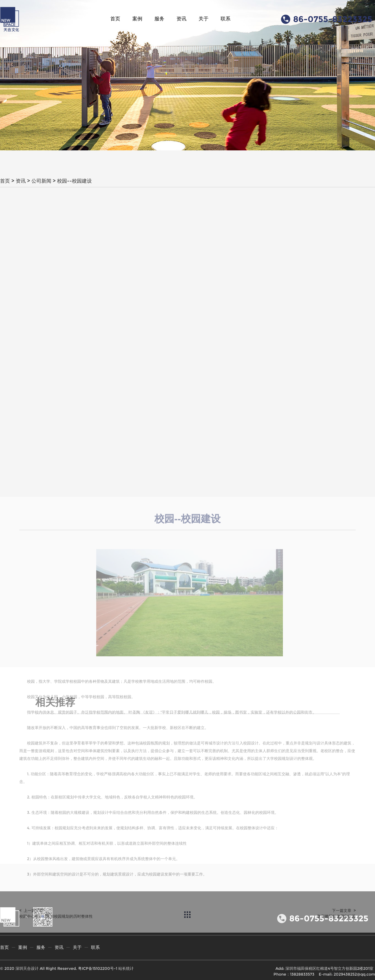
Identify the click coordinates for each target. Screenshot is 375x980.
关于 (203, 19)
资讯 (181, 19)
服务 (159, 19)
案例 (137, 19)
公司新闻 (41, 181)
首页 (115, 19)
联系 (226, 19)
